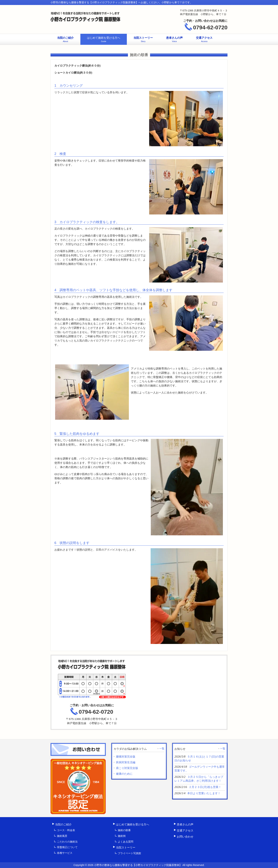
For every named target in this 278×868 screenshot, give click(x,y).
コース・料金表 (66, 830)
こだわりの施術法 (67, 842)
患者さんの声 (185, 824)
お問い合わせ (185, 837)
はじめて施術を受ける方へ (133, 824)
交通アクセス (185, 830)
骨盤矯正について (67, 847)
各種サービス (65, 853)
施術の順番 (124, 830)
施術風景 (62, 836)
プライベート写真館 (129, 853)
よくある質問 (126, 842)
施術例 (122, 836)
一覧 (162, 749)
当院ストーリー (126, 847)
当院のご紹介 (63, 824)
